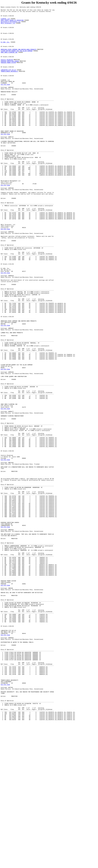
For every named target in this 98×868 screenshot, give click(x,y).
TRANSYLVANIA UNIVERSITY (9, 84)
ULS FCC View (5, 100)
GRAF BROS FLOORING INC (9, 62)
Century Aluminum (7, 70)
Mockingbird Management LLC (11, 25)
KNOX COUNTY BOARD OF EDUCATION (12, 23)
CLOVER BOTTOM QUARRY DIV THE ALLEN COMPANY (17, 60)
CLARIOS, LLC (5, 21)
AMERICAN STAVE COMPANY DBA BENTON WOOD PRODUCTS (19, 58)
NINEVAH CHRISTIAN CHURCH (10, 72)
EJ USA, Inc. (5, 49)
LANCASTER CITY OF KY (8, 83)
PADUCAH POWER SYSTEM (8, 74)
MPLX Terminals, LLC (8, 27)
